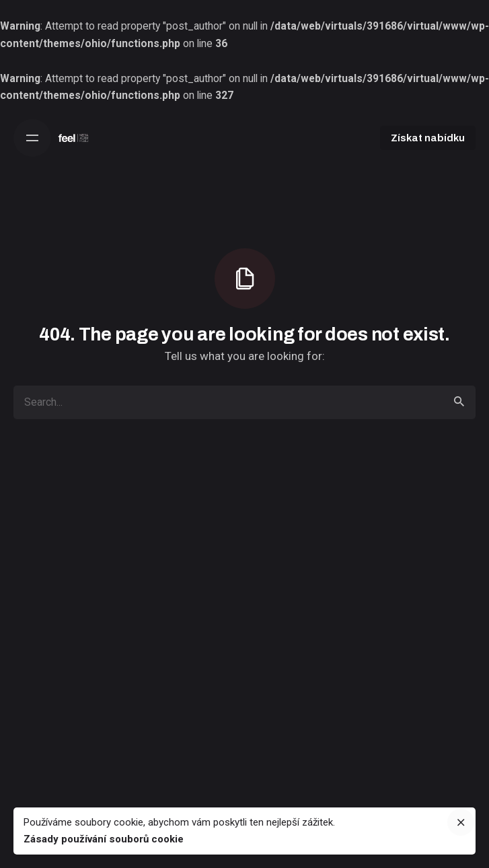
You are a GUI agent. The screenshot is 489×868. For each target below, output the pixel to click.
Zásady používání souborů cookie (104, 839)
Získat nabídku (428, 138)
